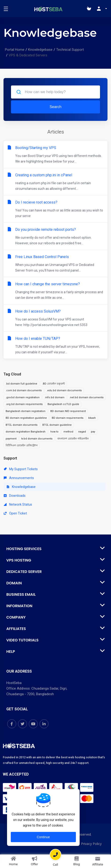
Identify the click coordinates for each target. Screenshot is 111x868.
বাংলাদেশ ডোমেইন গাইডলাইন (73, 439)
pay (93, 432)
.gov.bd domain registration (23, 397)
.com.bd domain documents (24, 390)
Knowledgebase (40, 50)
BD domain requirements (68, 418)
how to (54, 432)
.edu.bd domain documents (64, 390)
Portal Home (15, 50)
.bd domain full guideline (21, 384)
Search (56, 107)
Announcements (19, 478)
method (68, 432)
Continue (43, 837)
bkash (92, 418)
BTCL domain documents (22, 425)
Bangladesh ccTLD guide (63, 404)
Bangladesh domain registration (26, 411)
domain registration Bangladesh (26, 432)
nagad (82, 432)
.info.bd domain (54, 397)
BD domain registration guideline (26, 418)
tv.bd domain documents (37, 439)
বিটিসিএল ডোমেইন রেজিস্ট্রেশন (22, 445)
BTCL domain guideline (57, 425)
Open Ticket (15, 513)
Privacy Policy (91, 844)
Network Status (18, 504)
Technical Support (70, 50)
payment (11, 439)
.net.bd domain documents (86, 397)
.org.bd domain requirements (24, 404)
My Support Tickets (21, 469)
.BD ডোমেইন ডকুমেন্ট (54, 384)
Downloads (15, 496)
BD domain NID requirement (68, 411)
